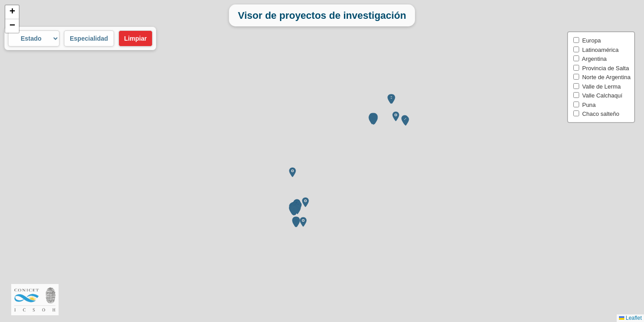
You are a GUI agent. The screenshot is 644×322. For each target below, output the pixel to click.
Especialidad (89, 38)
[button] (294, 174)
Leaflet (630, 318)
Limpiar (136, 38)
